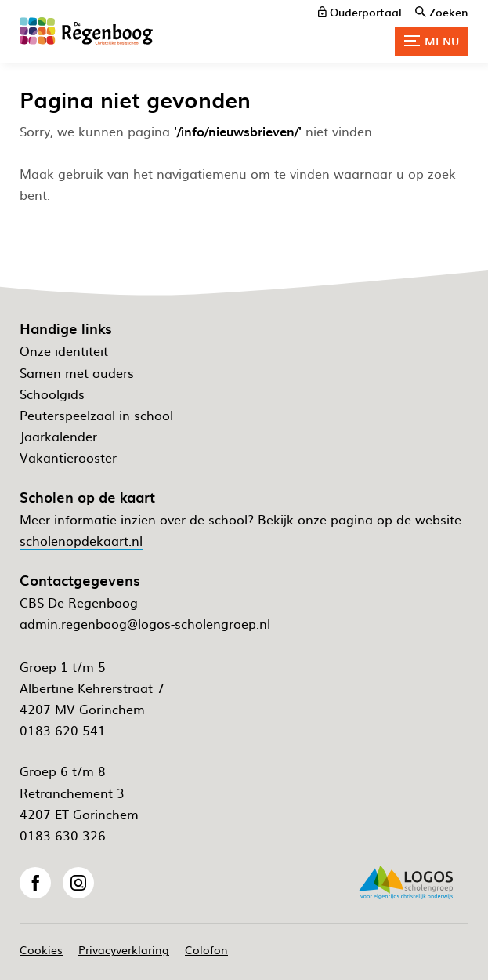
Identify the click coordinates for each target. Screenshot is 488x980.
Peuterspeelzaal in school (96, 415)
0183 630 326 (63, 835)
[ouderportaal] (360, 12)
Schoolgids (52, 394)
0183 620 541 (63, 730)
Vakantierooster (68, 457)
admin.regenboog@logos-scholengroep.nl (145, 623)
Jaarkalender (58, 436)
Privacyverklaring (124, 949)
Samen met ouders (77, 372)
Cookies (41, 949)
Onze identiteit (64, 350)
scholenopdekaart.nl (81, 540)
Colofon (206, 949)
